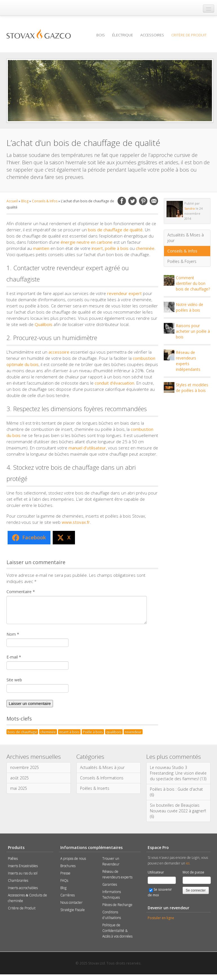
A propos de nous (73, 858)
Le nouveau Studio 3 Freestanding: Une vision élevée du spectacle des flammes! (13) (178, 773)
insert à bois (69, 732)
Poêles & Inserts (95, 788)
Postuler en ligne (161, 918)
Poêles (13, 858)
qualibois (114, 732)
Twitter (132, 201)
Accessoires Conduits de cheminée (27, 898)
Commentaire (21, 592)
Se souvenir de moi (160, 892)
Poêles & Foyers (182, 261)
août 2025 (19, 778)
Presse (65, 873)
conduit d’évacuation (114, 383)
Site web (14, 680)
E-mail (14, 657)
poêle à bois (117, 248)
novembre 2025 (25, 767)
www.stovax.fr (76, 522)
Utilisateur (156, 872)
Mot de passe (193, 872)
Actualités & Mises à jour (186, 238)
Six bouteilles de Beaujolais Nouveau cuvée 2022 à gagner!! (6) (178, 811)
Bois (101, 35)
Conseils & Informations (102, 778)
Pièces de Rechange (117, 905)
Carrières (67, 895)
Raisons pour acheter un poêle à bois (193, 331)
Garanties (110, 884)
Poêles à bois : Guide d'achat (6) (176, 792)
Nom (13, 634)
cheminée (145, 248)
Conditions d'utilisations (112, 915)
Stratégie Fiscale (73, 910)
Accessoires (152, 35)
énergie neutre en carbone (87, 242)
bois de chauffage (22, 732)
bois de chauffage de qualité (115, 230)
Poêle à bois (93, 732)
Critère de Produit (189, 35)
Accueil (12, 201)
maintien (41, 248)
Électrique (123, 35)
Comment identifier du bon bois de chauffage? (193, 283)
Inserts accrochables (23, 888)
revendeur (133, 732)
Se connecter (196, 890)
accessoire (59, 352)
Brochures (68, 866)
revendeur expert (124, 293)
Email (154, 201)
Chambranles (18, 880)
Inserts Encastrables (23, 866)
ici (188, 863)
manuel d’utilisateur (87, 448)
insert (97, 248)
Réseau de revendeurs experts (117, 874)
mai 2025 (19, 788)
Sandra (190, 208)
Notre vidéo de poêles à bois (190, 307)
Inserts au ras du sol (23, 873)
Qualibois (44, 324)
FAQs (64, 880)
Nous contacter (71, 902)
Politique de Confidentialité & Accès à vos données (117, 931)
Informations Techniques (112, 894)
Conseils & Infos (45, 201)
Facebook (122, 201)
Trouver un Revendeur (111, 861)
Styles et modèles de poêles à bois (192, 388)
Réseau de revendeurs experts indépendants (188, 361)
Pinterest (143, 201)
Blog (25, 201)
